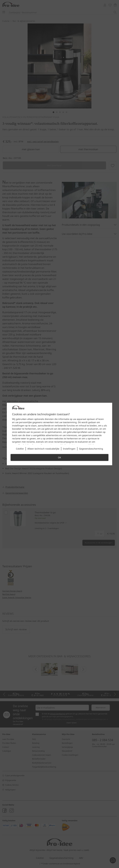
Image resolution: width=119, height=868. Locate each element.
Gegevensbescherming (91, 449)
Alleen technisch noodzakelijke (43, 449)
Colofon (20, 449)
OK (59, 457)
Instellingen (69, 449)
